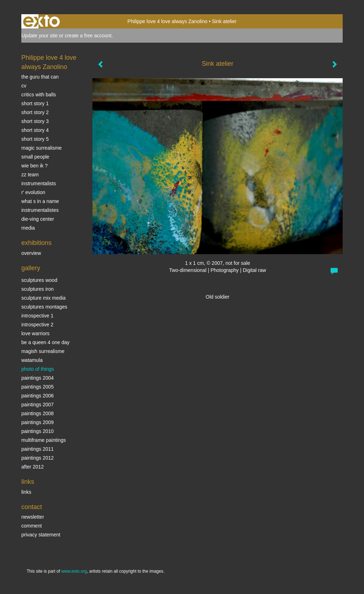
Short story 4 (35, 130)
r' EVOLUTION (33, 192)
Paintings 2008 (38, 413)
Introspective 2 (37, 325)
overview (31, 253)
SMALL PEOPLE (35, 157)
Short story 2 (35, 112)
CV (24, 86)
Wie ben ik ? (34, 166)
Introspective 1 (37, 316)
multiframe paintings (44, 440)
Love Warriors (35, 333)
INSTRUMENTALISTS (39, 183)
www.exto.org (74, 571)
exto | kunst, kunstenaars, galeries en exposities (41, 21)
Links (28, 482)
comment (32, 526)
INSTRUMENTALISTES (40, 210)
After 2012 (33, 467)
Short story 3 (35, 121)
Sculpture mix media (44, 298)
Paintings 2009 (38, 422)
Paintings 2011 (38, 449)
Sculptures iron (38, 289)
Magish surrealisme (43, 351)
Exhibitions (36, 243)
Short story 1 (35, 103)
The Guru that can (40, 77)
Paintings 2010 (38, 431)
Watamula (32, 360)
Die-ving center (38, 219)
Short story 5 (35, 139)
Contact (32, 507)
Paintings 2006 (38, 396)
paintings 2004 (38, 378)
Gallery (31, 268)
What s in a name (40, 201)
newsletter (33, 517)
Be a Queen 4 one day (45, 342)
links (26, 492)
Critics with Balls (39, 95)
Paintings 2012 (38, 458)
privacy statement (41, 535)
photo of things (38, 369)
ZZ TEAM (30, 175)
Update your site (39, 36)
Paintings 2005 (38, 387)
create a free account (88, 36)
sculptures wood (39, 280)
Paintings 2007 (38, 405)
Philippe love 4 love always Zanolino (168, 21)
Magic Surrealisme (42, 148)
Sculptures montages (44, 307)
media (28, 228)
